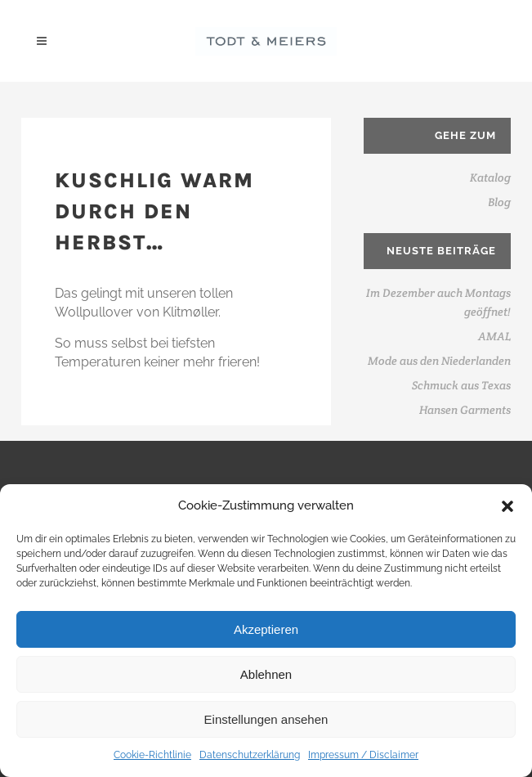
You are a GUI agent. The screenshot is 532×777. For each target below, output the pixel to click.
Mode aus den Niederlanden (439, 361)
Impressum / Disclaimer (363, 755)
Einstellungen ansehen (266, 719)
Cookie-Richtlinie (152, 755)
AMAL (494, 336)
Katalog (490, 177)
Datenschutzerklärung (250, 755)
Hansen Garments (465, 410)
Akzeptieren (266, 629)
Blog (499, 202)
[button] (507, 506)
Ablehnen (266, 674)
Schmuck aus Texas (461, 385)
